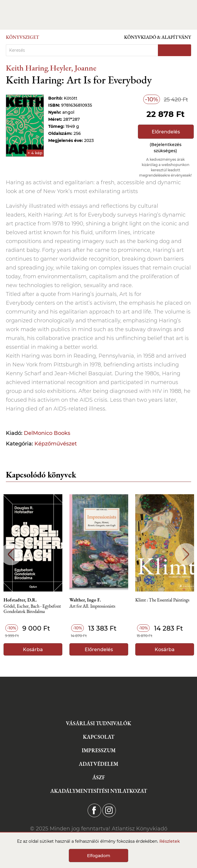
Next (186, 554)
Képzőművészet (56, 444)
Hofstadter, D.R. (20, 600)
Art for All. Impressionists (92, 606)
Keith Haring (27, 68)
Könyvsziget (22, 37)
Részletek (170, 841)
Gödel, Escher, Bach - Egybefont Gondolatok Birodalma (32, 609)
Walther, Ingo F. (85, 600)
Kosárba (33, 650)
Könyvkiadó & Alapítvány (158, 37)
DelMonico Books (47, 433)
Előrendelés (166, 132)
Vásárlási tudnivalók (98, 723)
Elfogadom (99, 856)
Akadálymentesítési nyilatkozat (99, 791)
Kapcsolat (99, 737)
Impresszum (99, 750)
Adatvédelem (98, 764)
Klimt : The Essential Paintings (162, 600)
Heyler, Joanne (73, 68)
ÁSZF (99, 777)
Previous (11, 554)
